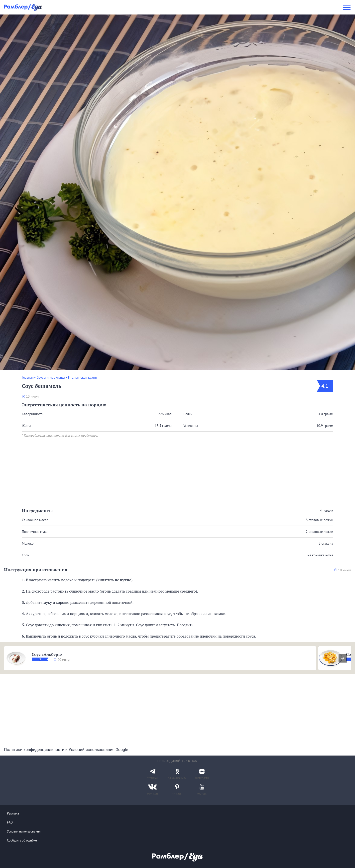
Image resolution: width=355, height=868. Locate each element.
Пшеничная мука (35, 532)
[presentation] (343, 658)
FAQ (10, 822)
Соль (25, 555)
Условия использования (24, 831)
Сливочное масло (35, 520)
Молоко (28, 543)
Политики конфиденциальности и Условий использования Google (66, 750)
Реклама (13, 813)
